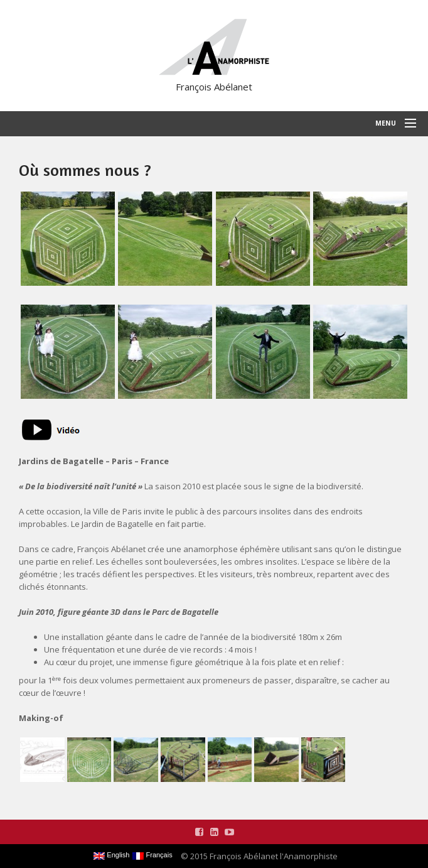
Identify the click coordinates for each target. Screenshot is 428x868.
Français (152, 855)
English (111, 855)
